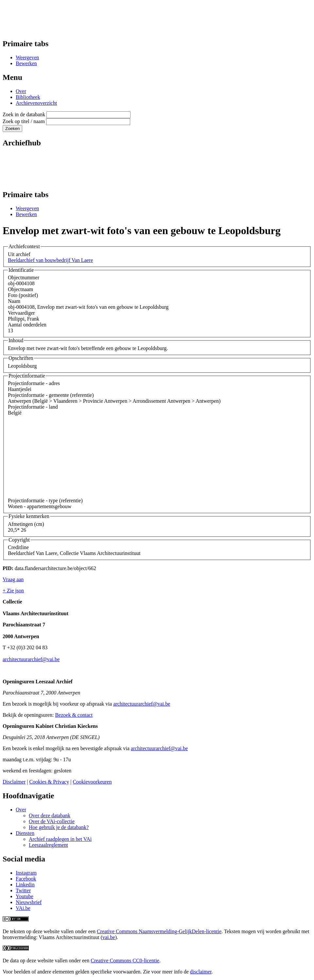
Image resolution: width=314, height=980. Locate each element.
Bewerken (26, 63)
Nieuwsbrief (29, 902)
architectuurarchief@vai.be (31, 659)
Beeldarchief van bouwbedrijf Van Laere (50, 260)
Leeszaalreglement (48, 845)
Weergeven (27, 57)
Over (21, 91)
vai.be (109, 937)
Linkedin (25, 885)
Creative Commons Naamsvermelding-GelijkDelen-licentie (159, 931)
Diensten (25, 833)
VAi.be (23, 908)
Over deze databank (50, 815)
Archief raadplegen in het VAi (60, 839)
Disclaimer (14, 782)
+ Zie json (13, 591)
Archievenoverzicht (36, 103)
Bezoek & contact (74, 715)
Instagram (26, 873)
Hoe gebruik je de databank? (59, 827)
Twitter (23, 890)
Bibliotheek (28, 97)
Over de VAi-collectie (52, 821)
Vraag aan (13, 579)
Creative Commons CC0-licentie (125, 961)
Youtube (25, 896)
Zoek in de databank (24, 114)
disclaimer (201, 972)
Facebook (26, 879)
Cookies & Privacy (49, 782)
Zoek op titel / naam (24, 121)
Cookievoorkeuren (92, 782)
